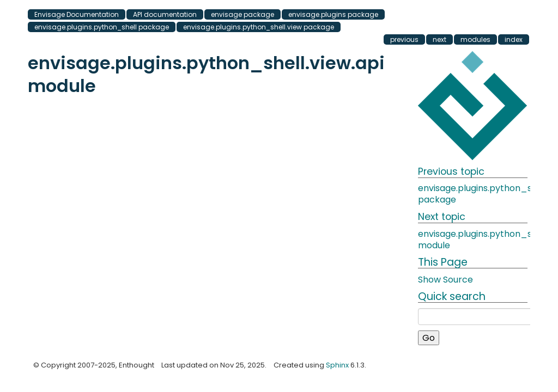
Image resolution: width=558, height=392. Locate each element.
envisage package (242, 14)
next (439, 39)
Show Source (445, 280)
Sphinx (337, 365)
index (514, 39)
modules (475, 39)
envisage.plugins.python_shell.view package (259, 27)
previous (404, 39)
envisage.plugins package (333, 14)
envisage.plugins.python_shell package (102, 27)
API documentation (165, 14)
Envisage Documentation (77, 14)
